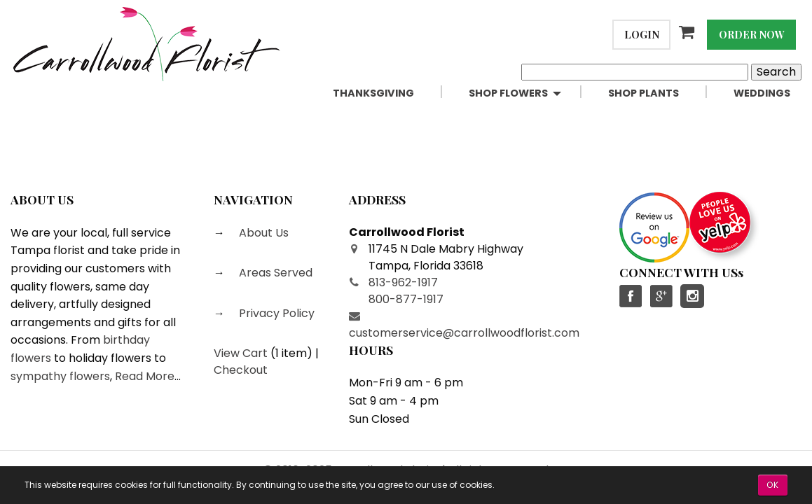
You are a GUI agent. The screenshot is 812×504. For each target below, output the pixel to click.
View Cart (241, 353)
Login (642, 34)
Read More (145, 376)
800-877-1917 (406, 299)
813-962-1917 (403, 282)
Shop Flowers (508, 93)
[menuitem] (390, 93)
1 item (291, 353)
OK (773, 485)
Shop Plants (644, 93)
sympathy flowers (60, 376)
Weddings (762, 93)
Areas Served (274, 273)
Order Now (752, 34)
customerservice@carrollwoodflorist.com (464, 333)
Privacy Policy (275, 313)
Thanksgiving (373, 93)
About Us (262, 233)
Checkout (241, 370)
